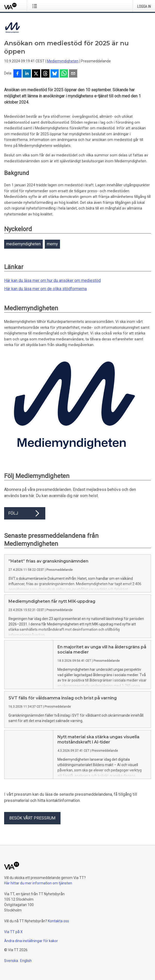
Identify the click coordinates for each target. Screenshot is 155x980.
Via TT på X (13, 936)
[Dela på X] (36, 74)
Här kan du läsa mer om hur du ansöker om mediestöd (52, 280)
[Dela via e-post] (73, 74)
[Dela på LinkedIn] (27, 74)
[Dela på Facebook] (18, 74)
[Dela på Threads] (45, 74)
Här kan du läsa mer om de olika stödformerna (45, 289)
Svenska (11, 965)
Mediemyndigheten (63, 61)
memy (52, 244)
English (26, 965)
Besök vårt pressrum (32, 822)
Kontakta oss (58, 925)
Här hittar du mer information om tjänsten (38, 887)
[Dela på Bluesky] (55, 74)
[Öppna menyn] (36, 6)
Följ (25, 513)
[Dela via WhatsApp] (64, 74)
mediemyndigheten (23, 244)
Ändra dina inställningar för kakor (31, 945)
